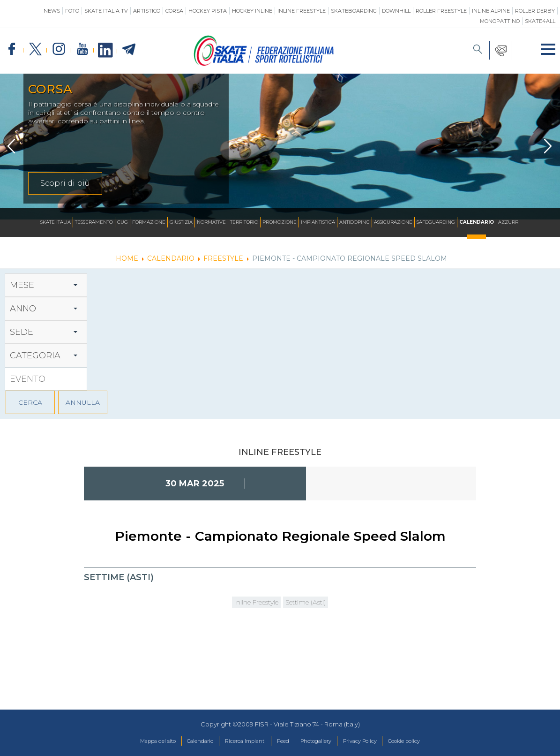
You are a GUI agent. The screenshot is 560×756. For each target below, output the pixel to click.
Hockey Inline (252, 11)
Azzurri (509, 222)
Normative (211, 222)
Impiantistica (318, 222)
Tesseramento (94, 222)
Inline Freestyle (302, 11)
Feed (282, 741)
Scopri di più (65, 183)
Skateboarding (354, 11)
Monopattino (500, 21)
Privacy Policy (374, 741)
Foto (72, 11)
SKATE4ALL (540, 21)
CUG (123, 222)
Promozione (280, 222)
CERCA (30, 402)
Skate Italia (56, 222)
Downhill (396, 11)
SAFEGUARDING (436, 222)
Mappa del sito (135, 741)
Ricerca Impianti (238, 741)
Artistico (147, 11)
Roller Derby (535, 11)
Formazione (149, 222)
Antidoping (355, 222)
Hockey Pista (208, 11)
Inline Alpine (491, 11)
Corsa (174, 11)
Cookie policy (427, 741)
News (52, 11)
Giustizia (181, 222)
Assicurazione (393, 222)
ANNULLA (83, 402)
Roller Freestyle (441, 11)
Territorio (244, 222)
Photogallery (321, 741)
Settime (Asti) (314, 603)
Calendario (477, 222)
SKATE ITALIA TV (106, 11)
